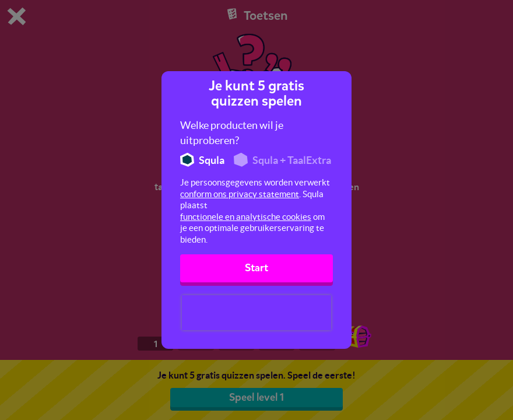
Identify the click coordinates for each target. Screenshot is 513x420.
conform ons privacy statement (240, 194)
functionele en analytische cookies (246, 217)
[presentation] (256, 313)
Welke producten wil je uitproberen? (232, 133)
